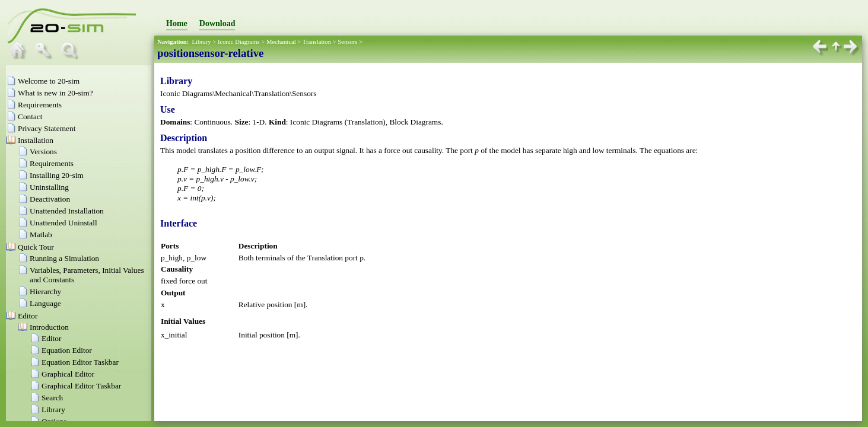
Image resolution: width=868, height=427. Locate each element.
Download (217, 23)
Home (177, 23)
